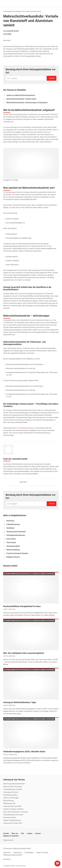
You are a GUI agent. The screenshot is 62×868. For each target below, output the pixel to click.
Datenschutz (18, 853)
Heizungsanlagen (11, 192)
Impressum (7, 853)
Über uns (15, 833)
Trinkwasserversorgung (26, 428)
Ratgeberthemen (11, 11)
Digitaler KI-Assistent (11, 836)
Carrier (23, 866)
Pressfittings (52, 325)
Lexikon (30, 833)
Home (5, 11)
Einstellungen (29, 853)
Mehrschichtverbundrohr (34, 11)
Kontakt (6, 833)
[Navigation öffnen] (57, 4)
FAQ (23, 833)
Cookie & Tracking (42, 853)
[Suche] (54, 4)
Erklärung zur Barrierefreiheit (13, 855)
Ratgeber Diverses (22, 11)
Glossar (38, 833)
